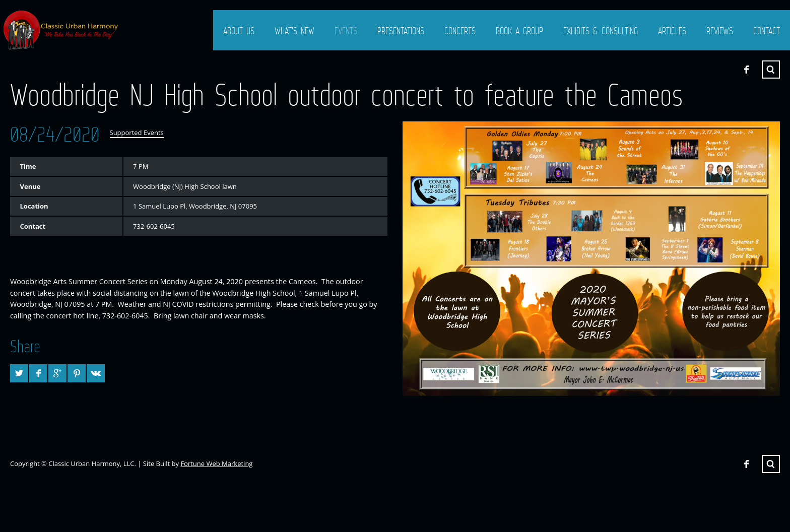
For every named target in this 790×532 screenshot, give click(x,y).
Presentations (401, 31)
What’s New (294, 31)
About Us (239, 31)
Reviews (720, 31)
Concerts (460, 31)
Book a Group (519, 31)
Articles (672, 31)
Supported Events (137, 132)
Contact (767, 31)
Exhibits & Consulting (601, 31)
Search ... (771, 70)
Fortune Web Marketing (216, 463)
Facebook (746, 70)
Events (346, 31)
